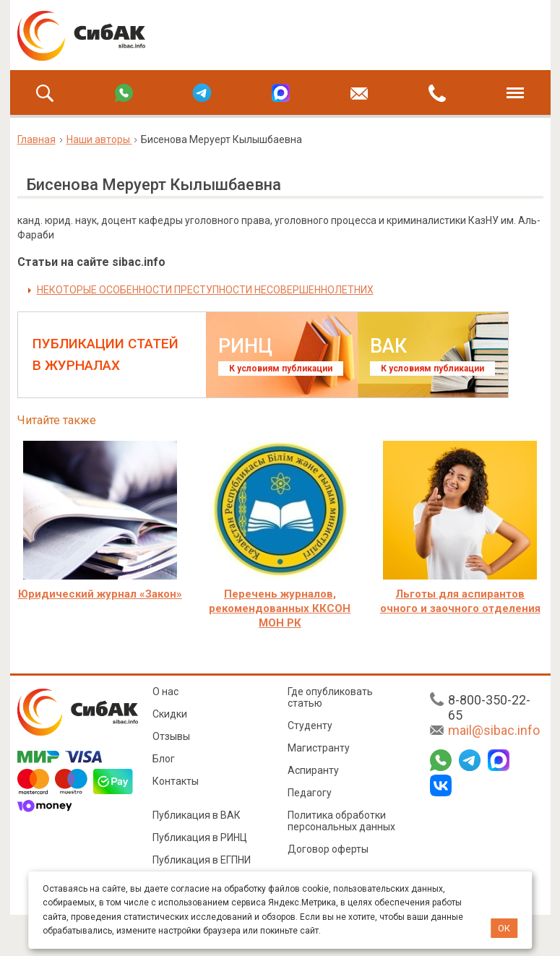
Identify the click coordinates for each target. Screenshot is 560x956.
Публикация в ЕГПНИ (202, 860)
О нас (165, 692)
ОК (504, 928)
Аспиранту (313, 770)
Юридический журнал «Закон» (100, 594)
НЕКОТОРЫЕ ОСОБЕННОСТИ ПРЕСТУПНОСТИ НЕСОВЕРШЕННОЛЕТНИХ (205, 290)
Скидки (170, 714)
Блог (164, 759)
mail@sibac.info (494, 730)
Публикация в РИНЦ (200, 837)
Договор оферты (328, 849)
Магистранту (319, 748)
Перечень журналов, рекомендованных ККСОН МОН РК (280, 608)
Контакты (176, 781)
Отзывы (171, 736)
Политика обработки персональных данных (341, 821)
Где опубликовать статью (330, 697)
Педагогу (310, 793)
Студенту (310, 725)
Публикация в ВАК (197, 815)
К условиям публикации (281, 369)
